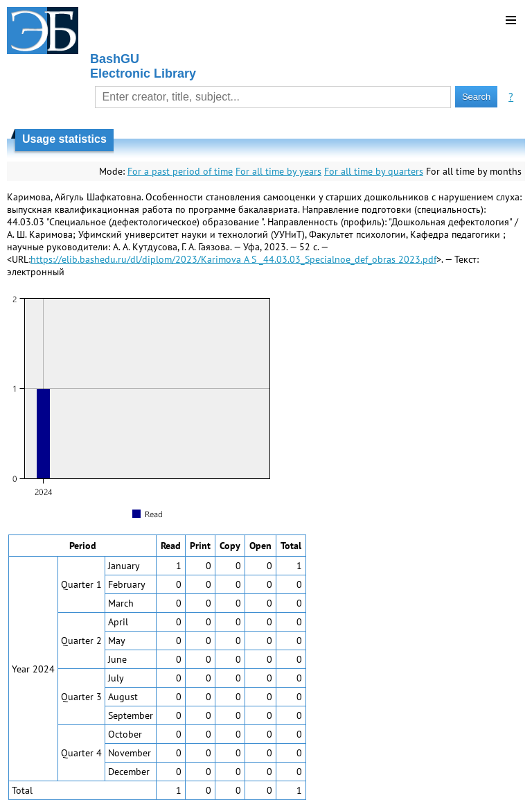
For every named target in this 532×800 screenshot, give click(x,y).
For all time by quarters (374, 171)
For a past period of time (180, 171)
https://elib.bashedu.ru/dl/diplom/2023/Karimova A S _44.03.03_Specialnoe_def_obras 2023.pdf (233, 259)
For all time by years (278, 171)
